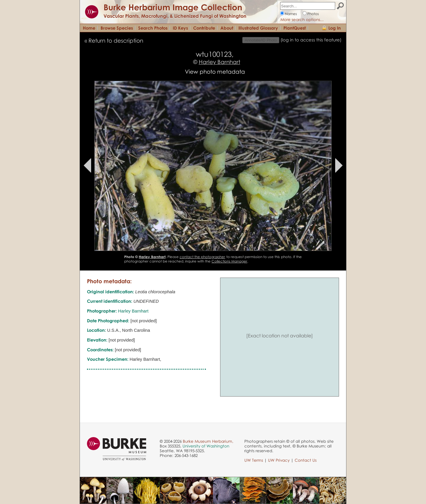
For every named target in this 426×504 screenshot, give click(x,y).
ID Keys (180, 28)
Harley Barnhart (220, 62)
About (227, 28)
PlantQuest (295, 28)
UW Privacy (279, 460)
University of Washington (206, 446)
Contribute (204, 28)
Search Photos (153, 28)
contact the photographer (202, 257)
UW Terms (254, 460)
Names (291, 14)
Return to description (116, 40)
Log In (335, 28)
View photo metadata (215, 71)
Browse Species (117, 28)
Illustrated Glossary (258, 28)
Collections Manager (229, 261)
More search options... (302, 20)
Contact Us (306, 460)
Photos (313, 14)
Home (89, 28)
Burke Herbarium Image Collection (173, 7)
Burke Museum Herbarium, (208, 441)
